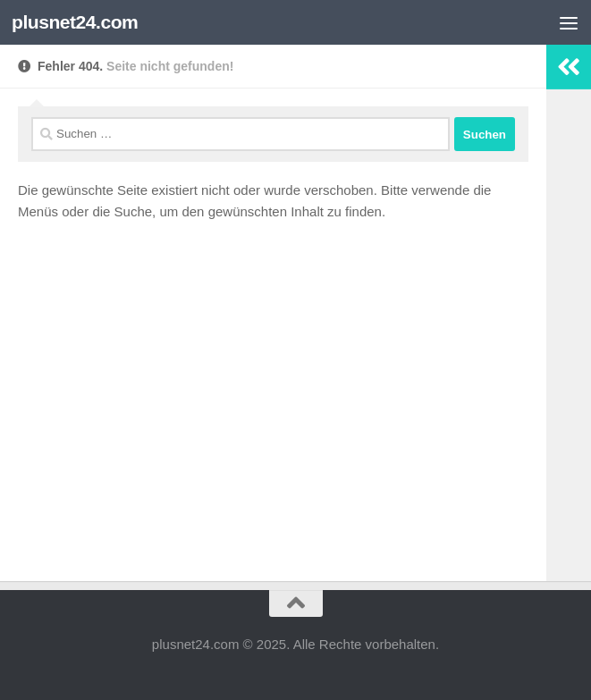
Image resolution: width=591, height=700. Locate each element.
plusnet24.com (75, 22)
